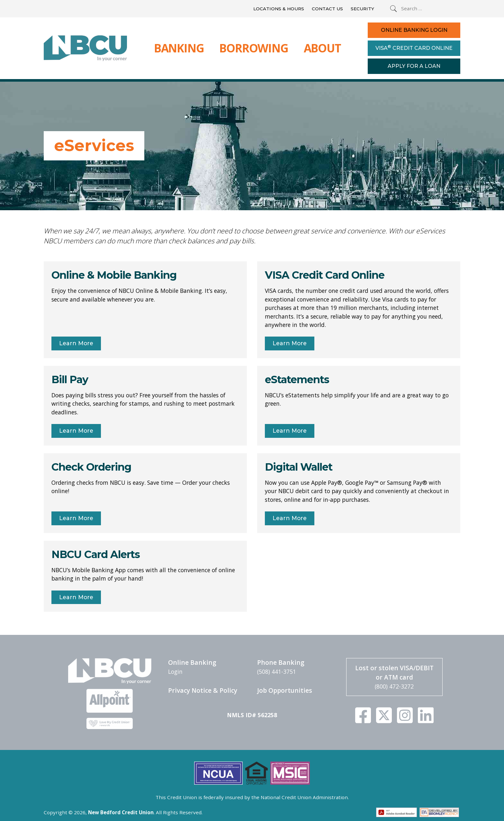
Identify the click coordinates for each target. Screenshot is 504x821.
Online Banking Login (414, 30)
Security (362, 9)
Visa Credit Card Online (414, 48)
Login (175, 672)
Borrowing (254, 48)
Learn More (76, 343)
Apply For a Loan (414, 66)
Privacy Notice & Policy (203, 690)
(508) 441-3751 (277, 672)
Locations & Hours (279, 9)
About (322, 48)
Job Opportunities (285, 690)
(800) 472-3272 (394, 686)
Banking (179, 48)
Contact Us (327, 9)
